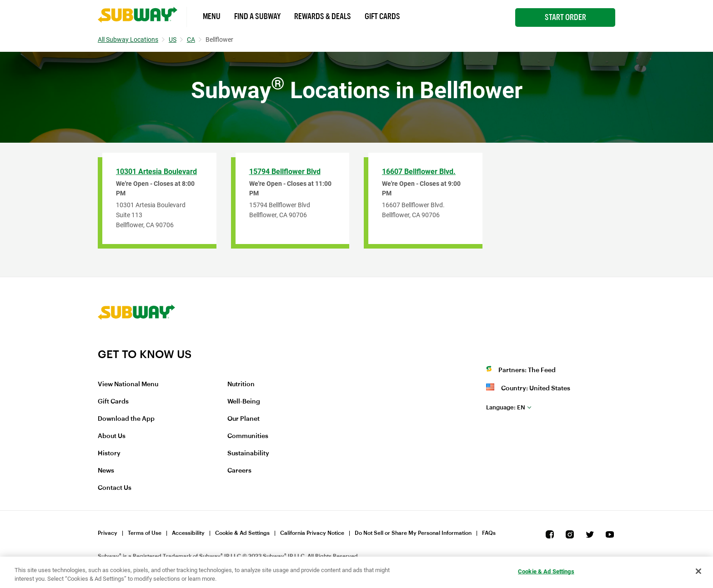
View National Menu (128, 384)
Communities (248, 436)
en (506, 407)
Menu (212, 16)
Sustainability (248, 453)
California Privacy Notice (312, 533)
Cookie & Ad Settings (242, 533)
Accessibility (188, 533)
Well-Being (244, 402)
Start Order (565, 17)
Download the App (126, 419)
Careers (239, 471)
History (109, 453)
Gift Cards (382, 16)
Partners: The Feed (527, 370)
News (106, 471)
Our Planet (244, 419)
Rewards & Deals (323, 16)
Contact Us (115, 488)
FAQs (489, 533)
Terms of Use (145, 533)
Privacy (108, 533)
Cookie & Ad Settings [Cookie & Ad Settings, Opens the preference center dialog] (546, 571)
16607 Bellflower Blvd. (419, 172)
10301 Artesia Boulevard (156, 172)
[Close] (698, 571)
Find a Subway (257, 16)
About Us (112, 436)
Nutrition (241, 384)
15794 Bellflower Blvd (285, 172)
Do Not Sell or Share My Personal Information (413, 533)
